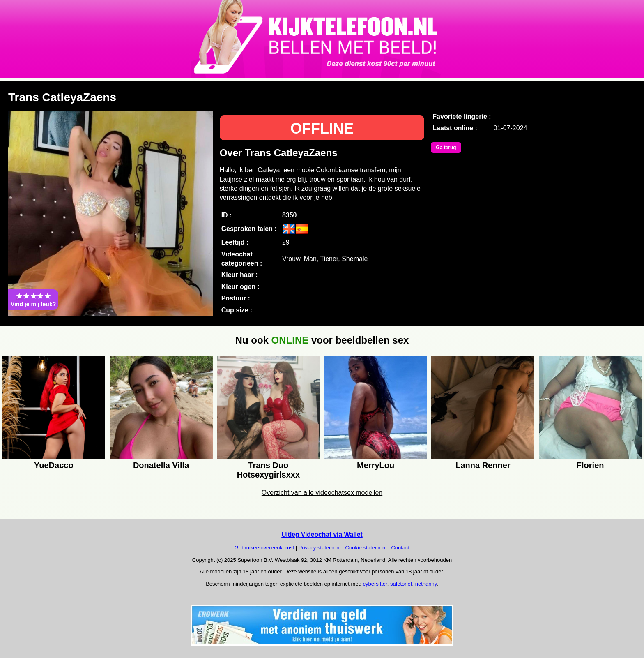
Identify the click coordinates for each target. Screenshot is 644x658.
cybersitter (375, 584)
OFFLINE (322, 128)
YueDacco (54, 465)
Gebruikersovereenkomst (264, 548)
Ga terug (446, 148)
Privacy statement (320, 548)
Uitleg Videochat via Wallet (322, 534)
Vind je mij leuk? (33, 300)
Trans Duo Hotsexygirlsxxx (268, 469)
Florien (590, 465)
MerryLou (376, 465)
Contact (400, 548)
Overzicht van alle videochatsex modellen (322, 493)
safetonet (401, 584)
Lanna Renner (483, 465)
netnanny (426, 584)
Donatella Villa (161, 465)
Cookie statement (366, 548)
